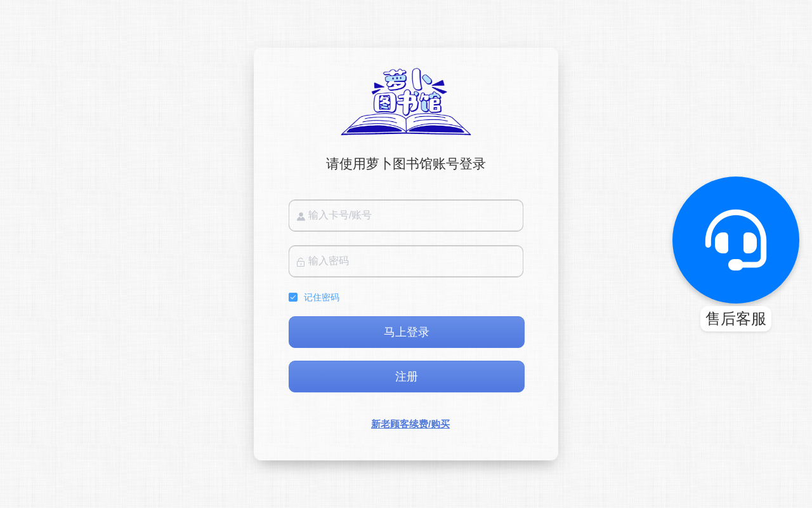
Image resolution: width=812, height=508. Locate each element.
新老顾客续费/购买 (410, 424)
